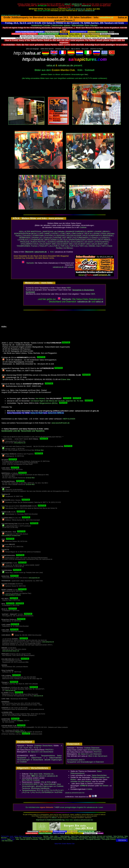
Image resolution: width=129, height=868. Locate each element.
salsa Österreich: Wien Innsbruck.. (117, 838)
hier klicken (40, 398)
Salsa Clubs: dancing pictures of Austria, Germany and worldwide (92, 836)
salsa (56, 836)
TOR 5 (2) (64, 246)
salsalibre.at (106, 17)
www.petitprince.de (20, 443)
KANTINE (57, 238)
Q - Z (39, 748)
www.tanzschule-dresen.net (11, 651)
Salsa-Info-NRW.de (56, 413)
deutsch (46, 54)
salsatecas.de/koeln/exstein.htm (11, 15)
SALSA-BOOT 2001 (65, 244)
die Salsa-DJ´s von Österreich (90, 754)
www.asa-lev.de (38, 696)
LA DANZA (94, 238)
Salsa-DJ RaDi (37, 413)
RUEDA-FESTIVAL (38, 242)
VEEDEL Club (94, 246)
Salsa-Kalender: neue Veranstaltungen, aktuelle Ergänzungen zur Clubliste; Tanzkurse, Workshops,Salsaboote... (43, 786)
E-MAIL (89, 789)
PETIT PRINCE (104, 240)
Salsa (52, 836)
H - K (29, 748)
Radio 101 (18, 838)
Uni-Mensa (68, 248)
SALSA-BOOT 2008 (99, 244)
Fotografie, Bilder (45, 839)
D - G (23, 748)
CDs (43, 782)
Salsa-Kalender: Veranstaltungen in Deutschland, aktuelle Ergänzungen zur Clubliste (40, 760)
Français (63, 54)
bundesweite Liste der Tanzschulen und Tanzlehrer (23, 431)
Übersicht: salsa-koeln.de (36, 252)
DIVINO (97, 234)
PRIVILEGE (25, 242)
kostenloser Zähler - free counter (61, 839)
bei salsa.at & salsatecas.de (45, 776)
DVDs (49, 782)
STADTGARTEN (101, 242)
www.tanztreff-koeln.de (61, 423)
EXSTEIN (49, 236)
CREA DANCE (78, 234)
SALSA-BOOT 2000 (48, 244)
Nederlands (80, 54)
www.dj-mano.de (10, 691)
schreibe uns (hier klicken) (81, 782)
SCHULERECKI (77, 242)
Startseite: (28, 263)
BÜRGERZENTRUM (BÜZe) (26, 234)
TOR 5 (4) (83, 246)
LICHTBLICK (23, 240)
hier (86, 74)
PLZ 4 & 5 (59, 790)
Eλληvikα (104, 54)
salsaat (99, 302)
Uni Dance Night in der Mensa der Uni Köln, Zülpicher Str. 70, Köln (62, 401)
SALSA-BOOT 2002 (82, 244)
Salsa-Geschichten (99, 775)
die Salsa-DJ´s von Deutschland (41, 752)
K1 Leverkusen (46, 238)
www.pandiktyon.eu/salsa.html (11, 536)
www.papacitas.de (34, 578)
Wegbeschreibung (21, 732)
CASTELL (55, 234)
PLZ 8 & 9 (36, 792)
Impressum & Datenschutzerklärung (50, 820)
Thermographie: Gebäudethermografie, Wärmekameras (60, 838)
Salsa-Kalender (65, 836)
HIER (69, 288)
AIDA (21, 232)
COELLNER (65, 234)
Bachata (46, 836)
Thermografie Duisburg (109, 839)
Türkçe (112, 54)
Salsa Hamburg (118, 836)
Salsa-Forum (36, 758)
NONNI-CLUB (56, 240)
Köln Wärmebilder (7, 841)
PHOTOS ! (49, 750)
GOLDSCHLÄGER (74, 236)
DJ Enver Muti (39, 450)
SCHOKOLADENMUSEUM (58, 242)
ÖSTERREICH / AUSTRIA (52, 792)
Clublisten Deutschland (43, 746)
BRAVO (106, 232)
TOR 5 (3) (74, 246)
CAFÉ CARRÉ (44, 234)
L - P (33, 748)
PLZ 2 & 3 (50, 790)
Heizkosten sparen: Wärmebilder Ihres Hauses (75, 25)
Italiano (88, 54)
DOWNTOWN (38, 236)
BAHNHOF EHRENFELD (76, 232)
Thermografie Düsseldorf (93, 839)
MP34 (47, 240)
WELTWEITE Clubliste (31, 780)
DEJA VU (88, 234)
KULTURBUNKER (81, 238)
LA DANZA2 (104, 238)
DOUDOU (27, 236)
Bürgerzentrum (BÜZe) (53, 403)
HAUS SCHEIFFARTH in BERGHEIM (98, 236)
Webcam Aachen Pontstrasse (29, 839)
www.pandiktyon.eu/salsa (13, 595)
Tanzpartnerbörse (29, 790)
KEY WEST (67, 238)
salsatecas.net (77, 4)
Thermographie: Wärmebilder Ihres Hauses (92, 838)
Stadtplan (20, 721)
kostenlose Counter (41, 25)
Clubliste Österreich (92, 748)
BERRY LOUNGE (95, 232)
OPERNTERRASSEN (77, 240)
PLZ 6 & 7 (27, 792)
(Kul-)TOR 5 (54, 246)
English (54, 54)
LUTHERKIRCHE (36, 240)
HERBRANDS (25, 238)
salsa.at (67, 4)
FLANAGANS (60, 236)
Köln (52, 252)
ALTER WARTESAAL (33, 232)
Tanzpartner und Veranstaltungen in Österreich (85, 762)
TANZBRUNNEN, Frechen (27, 246)
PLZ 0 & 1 (41, 790)
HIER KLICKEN (69, 419)
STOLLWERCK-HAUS (30, 244)
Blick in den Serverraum (98, 756)
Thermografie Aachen (78, 839)
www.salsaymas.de (48, 642)
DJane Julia (66, 379)
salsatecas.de (86, 6)
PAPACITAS (92, 240)
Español (71, 54)
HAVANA (35, 238)
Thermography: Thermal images (32, 838)
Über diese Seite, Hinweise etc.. (42, 774)
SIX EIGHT (89, 242)
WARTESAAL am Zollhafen (54, 232)
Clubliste (83, 227)
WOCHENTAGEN (94, 750)
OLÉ (65, 240)
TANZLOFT (43, 246)
